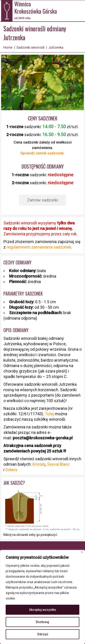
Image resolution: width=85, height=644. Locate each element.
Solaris (11, 470)
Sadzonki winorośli (30, 47)
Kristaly (39, 464)
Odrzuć (43, 634)
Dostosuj (42, 622)
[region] (42, 597)
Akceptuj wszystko (43, 610)
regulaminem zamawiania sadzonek (39, 247)
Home (8, 47)
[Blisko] (82, 552)
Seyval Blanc (58, 464)
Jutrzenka (56, 47)
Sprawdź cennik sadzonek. (42, 153)
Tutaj (50, 414)
